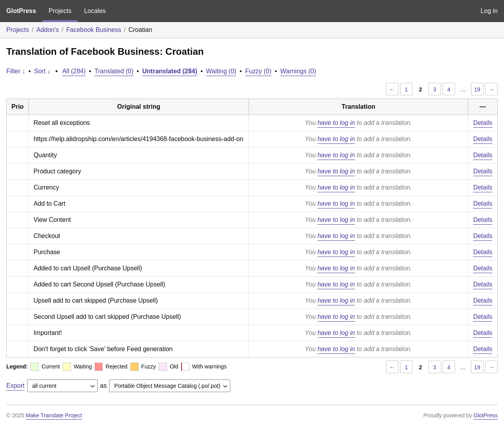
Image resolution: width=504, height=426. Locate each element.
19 (477, 89)
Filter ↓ (16, 71)
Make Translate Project (54, 415)
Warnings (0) (298, 71)
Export (15, 386)
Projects (60, 11)
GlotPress (21, 11)
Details (483, 123)
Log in (489, 11)
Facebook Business (94, 30)
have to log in (336, 123)
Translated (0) (114, 71)
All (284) (74, 71)
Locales (95, 11)
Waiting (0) (221, 71)
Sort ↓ (43, 71)
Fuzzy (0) (258, 71)
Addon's (47, 30)
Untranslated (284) (170, 71)
